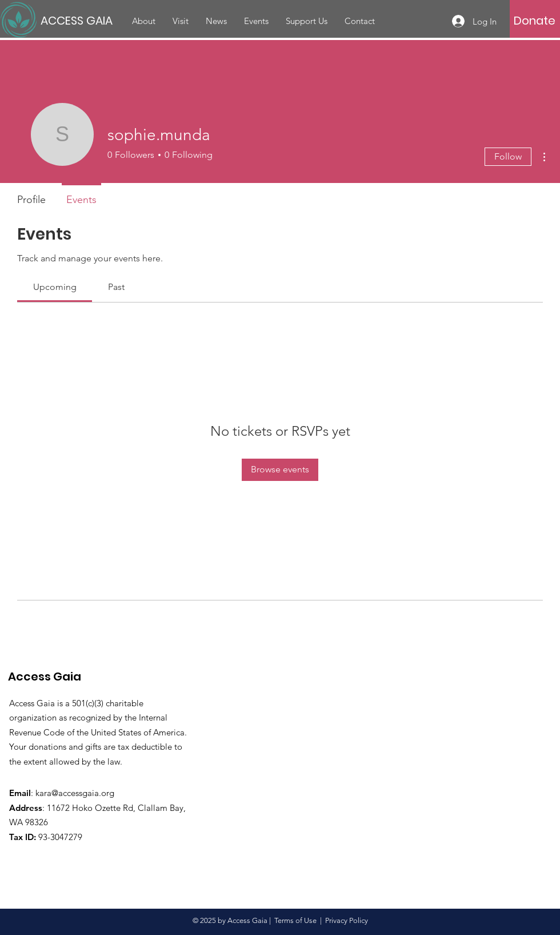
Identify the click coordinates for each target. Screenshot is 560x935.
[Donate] (535, 21)
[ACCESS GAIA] (79, 20)
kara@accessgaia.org (75, 793)
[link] (55, 287)
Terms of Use (295, 920)
